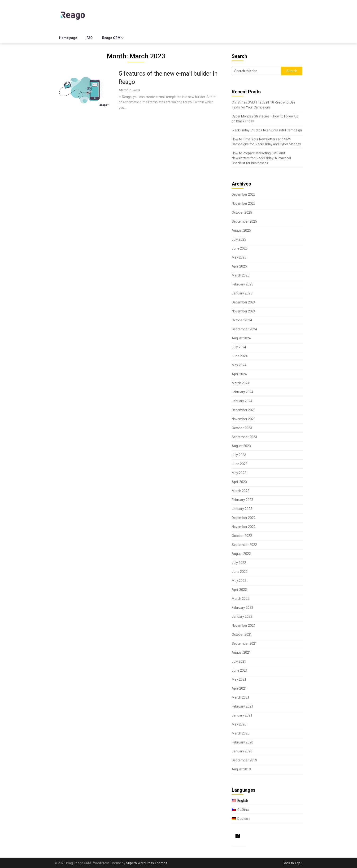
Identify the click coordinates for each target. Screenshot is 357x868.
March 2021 (241, 697)
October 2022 (242, 536)
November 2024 (244, 311)
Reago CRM (111, 38)
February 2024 (242, 392)
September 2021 (244, 643)
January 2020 (242, 751)
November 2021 (244, 626)
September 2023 (244, 437)
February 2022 (242, 608)
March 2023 (241, 491)
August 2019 (241, 769)
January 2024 (242, 401)
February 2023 (242, 500)
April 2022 (239, 590)
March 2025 (241, 275)
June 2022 (240, 572)
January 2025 (242, 293)
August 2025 (241, 230)
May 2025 (239, 257)
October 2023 (242, 428)
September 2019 (244, 760)
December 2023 (244, 410)
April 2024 (239, 374)
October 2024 (242, 320)
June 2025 (240, 248)
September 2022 (244, 545)
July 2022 (239, 563)
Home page (68, 38)
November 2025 (244, 203)
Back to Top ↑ (293, 863)
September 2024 (244, 329)
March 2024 (241, 383)
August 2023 (241, 446)
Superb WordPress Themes (147, 863)
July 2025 (239, 239)
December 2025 (244, 194)
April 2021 (239, 688)
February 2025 (242, 284)
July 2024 (239, 347)
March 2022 (241, 599)
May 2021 (239, 679)
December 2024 (244, 302)
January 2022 (242, 617)
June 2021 (240, 670)
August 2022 (241, 554)
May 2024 (239, 365)
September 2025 (244, 221)
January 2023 (242, 509)
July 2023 (239, 455)
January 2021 (242, 715)
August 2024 (241, 338)
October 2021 (242, 635)
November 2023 (244, 419)
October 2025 (242, 212)
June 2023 (240, 464)
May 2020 (239, 724)
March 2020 (241, 733)
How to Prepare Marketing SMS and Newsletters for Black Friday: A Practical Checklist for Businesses (261, 158)
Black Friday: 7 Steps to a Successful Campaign (267, 130)
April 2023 (239, 482)
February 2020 (242, 742)
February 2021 (242, 706)
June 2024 (240, 356)
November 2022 (244, 527)
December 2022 (244, 518)
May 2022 (239, 581)
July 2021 (239, 661)
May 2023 (239, 473)
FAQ (90, 38)
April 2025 (239, 266)
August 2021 (241, 652)
